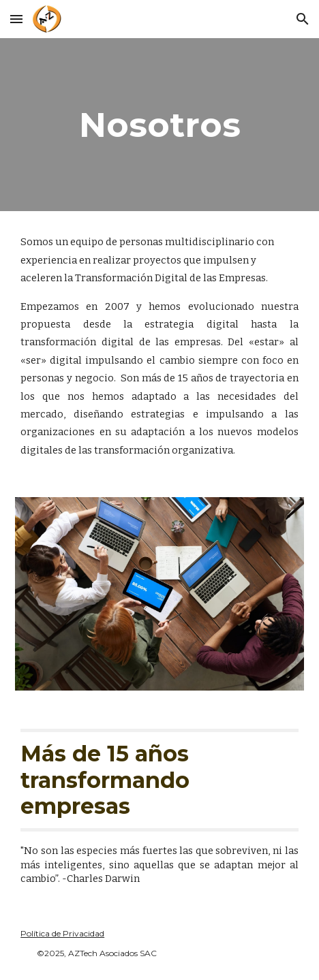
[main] (159, 125)
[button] (16, 19)
